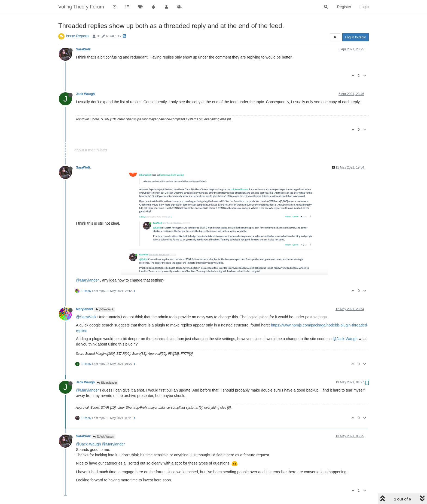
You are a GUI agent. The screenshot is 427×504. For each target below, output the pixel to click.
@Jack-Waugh (345, 339)
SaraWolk (83, 49)
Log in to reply (356, 37)
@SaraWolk (105, 309)
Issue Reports (78, 36)
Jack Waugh (85, 94)
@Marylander (87, 280)
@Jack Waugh (103, 437)
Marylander (85, 309)
